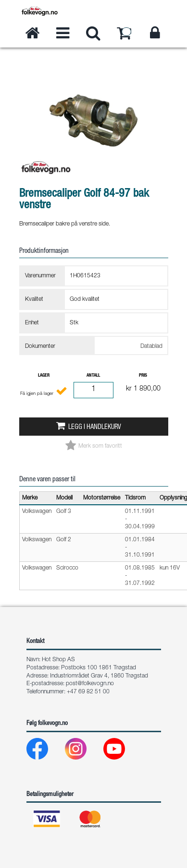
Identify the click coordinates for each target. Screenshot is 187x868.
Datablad (151, 346)
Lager (44, 376)
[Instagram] (83, 751)
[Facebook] (45, 751)
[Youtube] (122, 751)
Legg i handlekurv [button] (95, 428)
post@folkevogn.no (90, 684)
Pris (143, 376)
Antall (93, 376)
